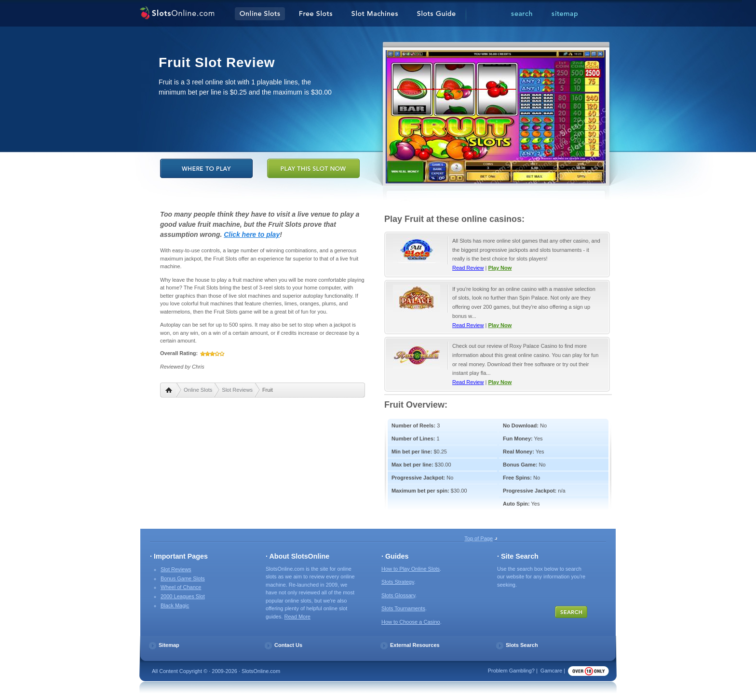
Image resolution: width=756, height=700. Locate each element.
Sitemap (169, 645)
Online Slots (198, 390)
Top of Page (479, 538)
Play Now (500, 268)
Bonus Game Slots (183, 578)
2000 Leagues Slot (183, 596)
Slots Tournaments (403, 608)
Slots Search (522, 645)
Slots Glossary (398, 595)
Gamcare (551, 671)
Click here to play (252, 234)
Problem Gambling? (511, 671)
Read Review (468, 268)
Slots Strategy (398, 582)
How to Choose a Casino (411, 622)
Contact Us (288, 645)
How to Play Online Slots (411, 569)
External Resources (415, 645)
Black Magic (175, 605)
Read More (297, 617)
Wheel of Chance (181, 587)
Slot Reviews (237, 390)
